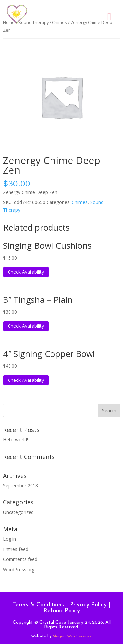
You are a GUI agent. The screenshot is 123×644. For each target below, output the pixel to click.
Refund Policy (62, 611)
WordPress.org (19, 569)
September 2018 (20, 486)
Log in (10, 539)
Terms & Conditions (38, 605)
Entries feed (16, 549)
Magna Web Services (72, 636)
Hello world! (15, 440)
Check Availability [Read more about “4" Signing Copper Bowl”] (26, 380)
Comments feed (20, 559)
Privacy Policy (88, 605)
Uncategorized (18, 512)
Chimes (80, 202)
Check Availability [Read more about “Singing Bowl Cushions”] (26, 272)
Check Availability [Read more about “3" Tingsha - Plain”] (26, 326)
